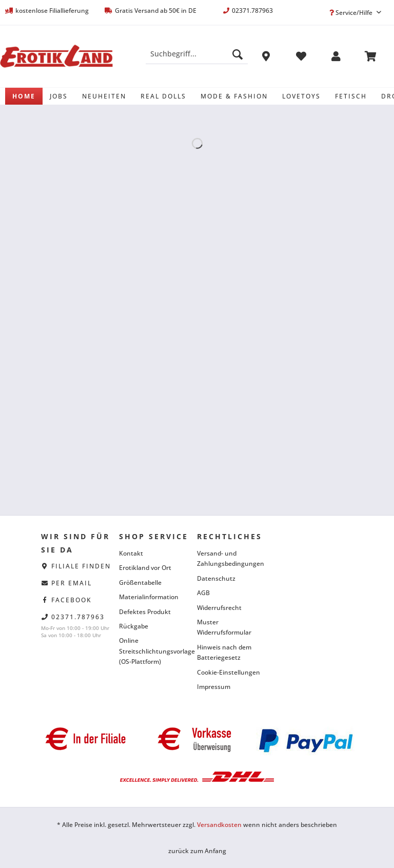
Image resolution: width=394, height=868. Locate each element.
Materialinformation (149, 597)
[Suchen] (238, 54)
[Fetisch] (351, 96)
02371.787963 (78, 617)
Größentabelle (140, 583)
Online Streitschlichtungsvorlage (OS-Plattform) (155, 651)
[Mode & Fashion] (234, 96)
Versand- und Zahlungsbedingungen (231, 558)
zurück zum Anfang (197, 851)
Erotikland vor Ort (145, 568)
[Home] (24, 96)
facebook (72, 600)
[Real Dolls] (163, 96)
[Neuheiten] (104, 96)
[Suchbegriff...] (197, 54)
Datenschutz (216, 578)
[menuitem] (197, 59)
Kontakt (131, 553)
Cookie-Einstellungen (229, 672)
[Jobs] (59, 96)
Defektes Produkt (145, 612)
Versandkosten (219, 825)
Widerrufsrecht (219, 608)
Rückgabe (134, 626)
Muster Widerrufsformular (224, 627)
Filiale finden (81, 566)
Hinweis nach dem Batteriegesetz (224, 652)
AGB (203, 593)
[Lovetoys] (301, 96)
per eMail (72, 583)
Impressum (214, 687)
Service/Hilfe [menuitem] (352, 13)
